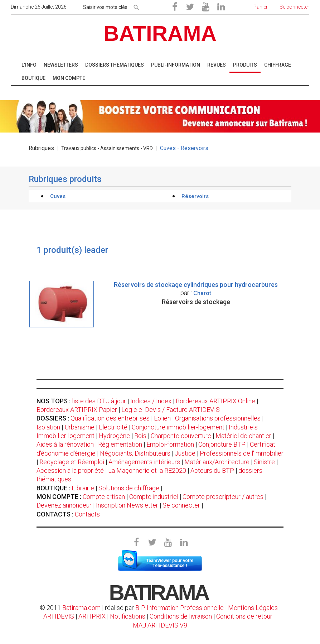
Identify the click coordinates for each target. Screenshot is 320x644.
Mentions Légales (253, 608)
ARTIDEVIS (59, 616)
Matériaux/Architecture (217, 462)
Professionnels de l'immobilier (242, 453)
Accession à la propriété (70, 470)
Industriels (243, 427)
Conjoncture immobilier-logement (178, 427)
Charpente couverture (181, 436)
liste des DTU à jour (99, 401)
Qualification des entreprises (110, 418)
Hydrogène (114, 436)
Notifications (128, 616)
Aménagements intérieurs (144, 462)
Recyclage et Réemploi (72, 462)
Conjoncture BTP (222, 444)
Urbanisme (79, 427)
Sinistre (264, 462)
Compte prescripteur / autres (223, 497)
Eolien (162, 418)
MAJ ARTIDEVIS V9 (160, 625)
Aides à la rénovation (65, 444)
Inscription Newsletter (127, 505)
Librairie (83, 488)
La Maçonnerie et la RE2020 (147, 470)
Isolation (48, 427)
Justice (185, 453)
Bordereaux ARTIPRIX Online (215, 401)
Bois (140, 436)
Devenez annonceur (64, 505)
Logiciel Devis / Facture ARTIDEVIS (171, 410)
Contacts (87, 514)
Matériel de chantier (243, 436)
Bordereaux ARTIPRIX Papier (77, 410)
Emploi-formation (170, 444)
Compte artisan (104, 497)
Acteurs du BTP (212, 470)
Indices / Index (151, 401)
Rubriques (41, 148)
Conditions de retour (244, 616)
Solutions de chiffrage (129, 488)
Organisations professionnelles (218, 418)
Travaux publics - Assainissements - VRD (107, 148)
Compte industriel (154, 497)
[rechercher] (136, 6)
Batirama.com (81, 608)
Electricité (113, 427)
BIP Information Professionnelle (180, 608)
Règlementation (120, 444)
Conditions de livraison (181, 616)
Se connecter (181, 505)
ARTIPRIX (92, 616)
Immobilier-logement (66, 436)
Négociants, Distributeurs (135, 453)
